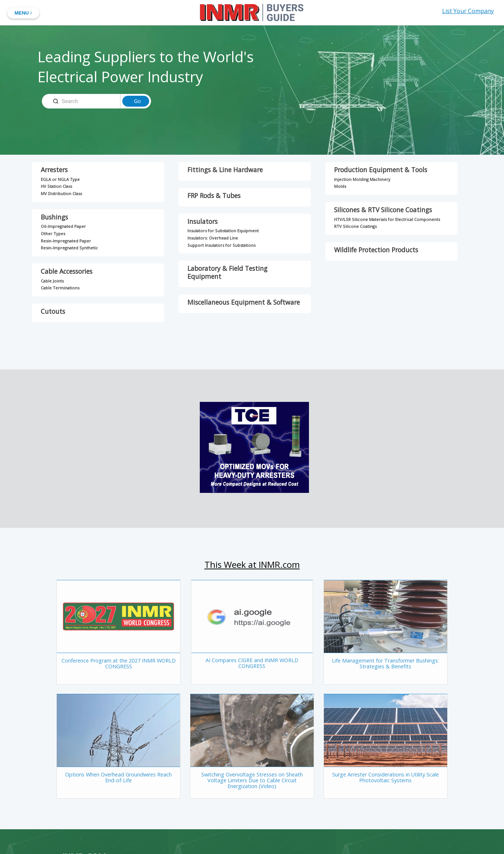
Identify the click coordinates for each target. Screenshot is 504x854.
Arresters (54, 170)
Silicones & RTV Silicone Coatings (383, 210)
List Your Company (468, 11)
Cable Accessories (67, 271)
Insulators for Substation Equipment (223, 231)
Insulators (203, 221)
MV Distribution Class (61, 193)
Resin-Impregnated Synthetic (69, 248)
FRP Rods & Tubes (214, 195)
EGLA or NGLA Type (60, 179)
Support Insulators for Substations (221, 245)
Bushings (54, 217)
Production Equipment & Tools (381, 170)
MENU (23, 13)
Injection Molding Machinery (362, 179)
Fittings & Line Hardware (225, 170)
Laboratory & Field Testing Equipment (227, 272)
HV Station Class (56, 186)
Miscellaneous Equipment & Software (244, 302)
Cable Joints (52, 281)
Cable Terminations (60, 288)
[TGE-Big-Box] (253, 491)
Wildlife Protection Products (376, 250)
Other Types (53, 234)
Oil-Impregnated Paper (63, 226)
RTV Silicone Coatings (355, 226)
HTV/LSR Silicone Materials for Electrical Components (387, 219)
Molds (340, 186)
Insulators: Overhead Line (213, 238)
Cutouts (53, 311)
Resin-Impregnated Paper (66, 241)
